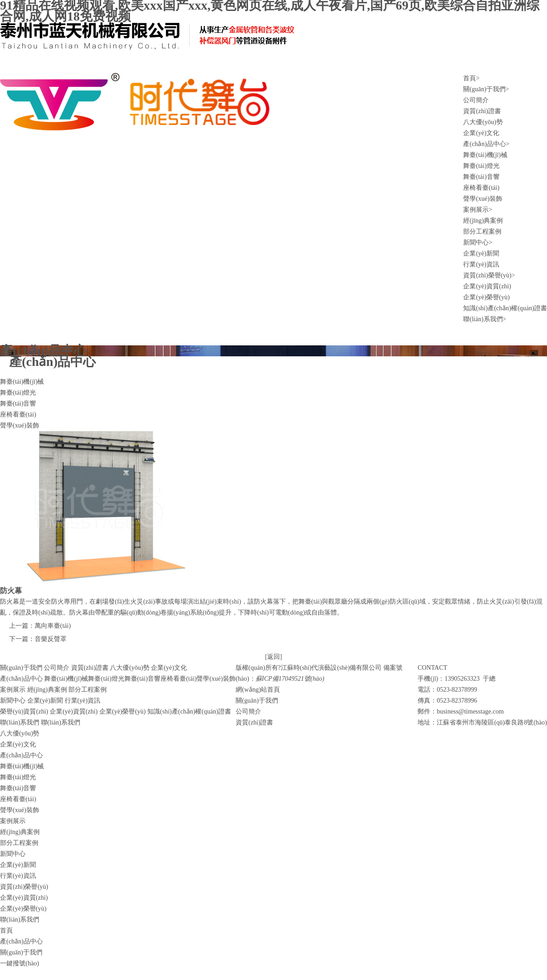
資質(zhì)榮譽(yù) (24, 887)
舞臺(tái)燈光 (481, 166)
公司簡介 (476, 100)
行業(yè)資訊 (481, 264)
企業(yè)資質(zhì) (487, 286)
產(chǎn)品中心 (21, 755)
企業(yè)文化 (481, 133)
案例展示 (13, 821)
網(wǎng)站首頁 (258, 690)
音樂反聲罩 (51, 639)
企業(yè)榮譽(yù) (486, 297)
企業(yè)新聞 (481, 253)
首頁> (471, 78)
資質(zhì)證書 (482, 111)
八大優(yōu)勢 (483, 122)
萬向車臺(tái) (53, 626)
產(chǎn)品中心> (486, 144)
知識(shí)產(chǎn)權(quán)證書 (505, 308)
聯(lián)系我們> (485, 319)
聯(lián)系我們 (61, 722)
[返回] (273, 657)
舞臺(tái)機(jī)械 (485, 155)
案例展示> (478, 210)
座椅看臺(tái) (481, 188)
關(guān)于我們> (486, 89)
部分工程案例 (482, 232)
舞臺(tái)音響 (481, 177)
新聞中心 (13, 854)
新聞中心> (478, 242)
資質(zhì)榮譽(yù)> (489, 275)
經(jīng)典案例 (483, 221)
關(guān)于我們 (257, 701)
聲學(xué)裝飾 (483, 199)
